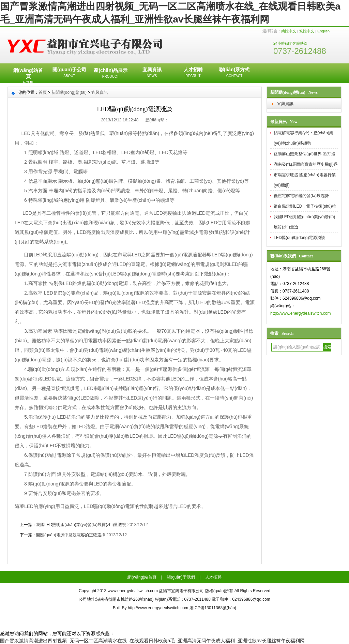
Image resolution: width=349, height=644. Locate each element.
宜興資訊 (152, 73)
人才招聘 (193, 73)
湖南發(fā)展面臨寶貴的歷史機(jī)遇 (306, 164)
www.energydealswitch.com (133, 591)
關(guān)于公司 (69, 73)
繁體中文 (307, 31)
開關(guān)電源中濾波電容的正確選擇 (71, 535)
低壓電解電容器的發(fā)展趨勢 (301, 196)
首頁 (43, 92)
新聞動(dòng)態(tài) (69, 92)
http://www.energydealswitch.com (300, 313)
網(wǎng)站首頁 (28, 75)
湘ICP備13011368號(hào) (213, 608)
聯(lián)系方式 (234, 73)
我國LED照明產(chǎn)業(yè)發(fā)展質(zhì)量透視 (81, 525)
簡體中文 (289, 31)
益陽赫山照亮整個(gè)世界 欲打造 (305, 154)
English (323, 31)
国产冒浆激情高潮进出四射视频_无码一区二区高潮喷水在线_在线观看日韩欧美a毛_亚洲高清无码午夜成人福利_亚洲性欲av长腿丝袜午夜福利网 (152, 641)
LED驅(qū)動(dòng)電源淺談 (299, 238)
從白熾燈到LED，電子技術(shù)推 (305, 206)
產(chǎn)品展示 (111, 74)
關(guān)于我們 (181, 577)
